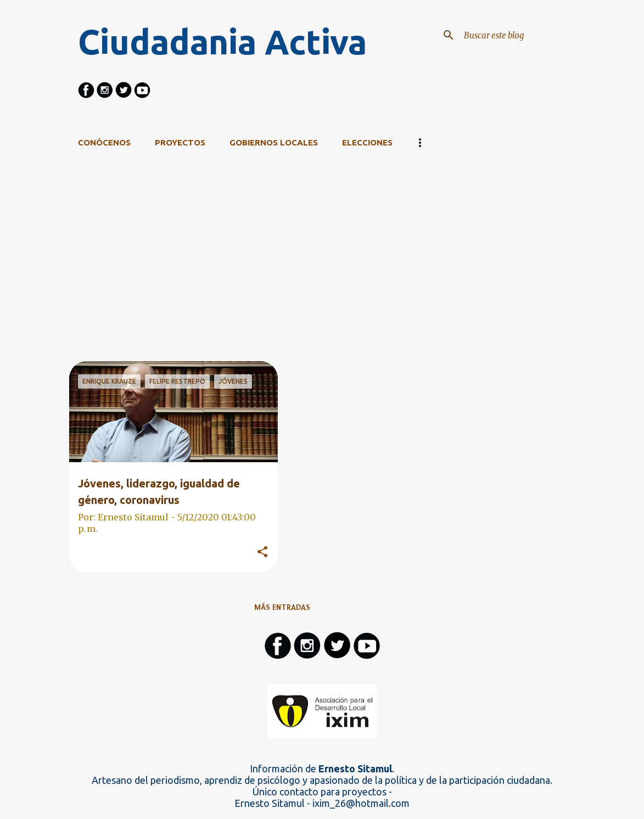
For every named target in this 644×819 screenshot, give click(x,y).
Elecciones (367, 142)
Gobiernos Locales (274, 142)
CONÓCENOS (104, 142)
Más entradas (282, 607)
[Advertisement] (282, 284)
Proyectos (180, 142)
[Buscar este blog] (517, 35)
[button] (262, 552)
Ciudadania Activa (222, 42)
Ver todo (467, 187)
